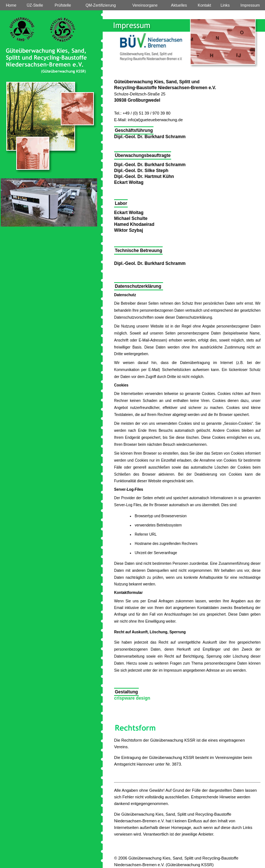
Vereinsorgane (145, 5)
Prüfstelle (63, 5)
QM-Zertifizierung (100, 5)
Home (11, 5)
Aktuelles (179, 5)
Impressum (250, 5)
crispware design (132, 698)
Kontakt (204, 5)
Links (225, 5)
